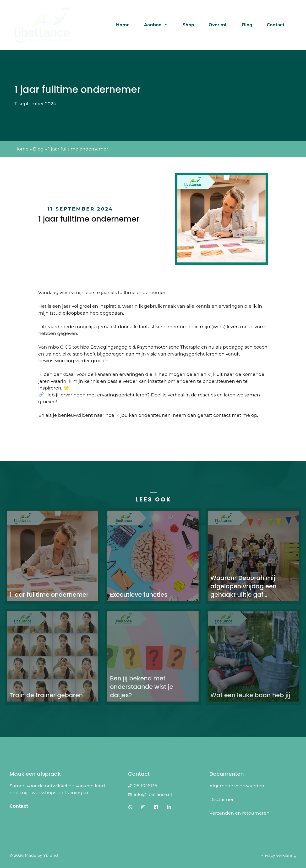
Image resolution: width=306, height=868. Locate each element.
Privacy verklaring (279, 855)
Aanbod (160, 25)
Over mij (218, 25)
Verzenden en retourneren (239, 813)
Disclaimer (221, 799)
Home (123, 25)
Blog (247, 25)
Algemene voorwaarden (237, 786)
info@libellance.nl (153, 795)
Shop (188, 25)
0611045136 (145, 786)
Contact (276, 25)
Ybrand (51, 855)
